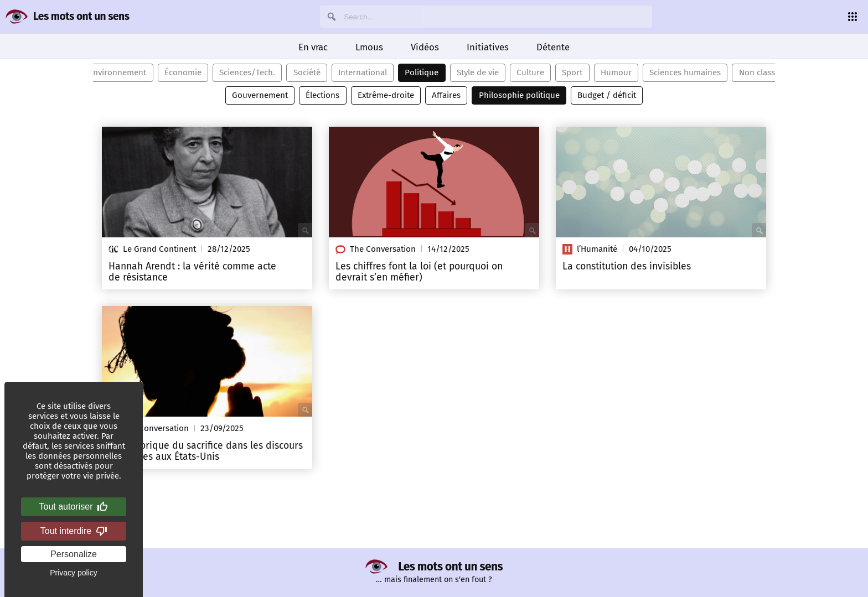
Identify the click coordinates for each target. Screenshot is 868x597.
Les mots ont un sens (81, 16)
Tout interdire (74, 531)
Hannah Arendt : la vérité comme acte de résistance (192, 272)
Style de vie (478, 72)
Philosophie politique (519, 95)
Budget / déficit (607, 95)
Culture (530, 72)
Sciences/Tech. (247, 72)
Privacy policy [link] (74, 573)
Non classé (759, 72)
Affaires (446, 95)
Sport (572, 72)
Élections (322, 95)
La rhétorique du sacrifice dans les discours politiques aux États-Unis (206, 451)
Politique (422, 72)
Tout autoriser (74, 507)
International (363, 72)
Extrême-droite (386, 95)
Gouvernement (260, 95)
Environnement (117, 72)
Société (307, 72)
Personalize (74, 554)
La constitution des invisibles (627, 267)
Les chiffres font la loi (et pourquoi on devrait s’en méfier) (419, 272)
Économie (183, 72)
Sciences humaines (685, 72)
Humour (616, 72)
